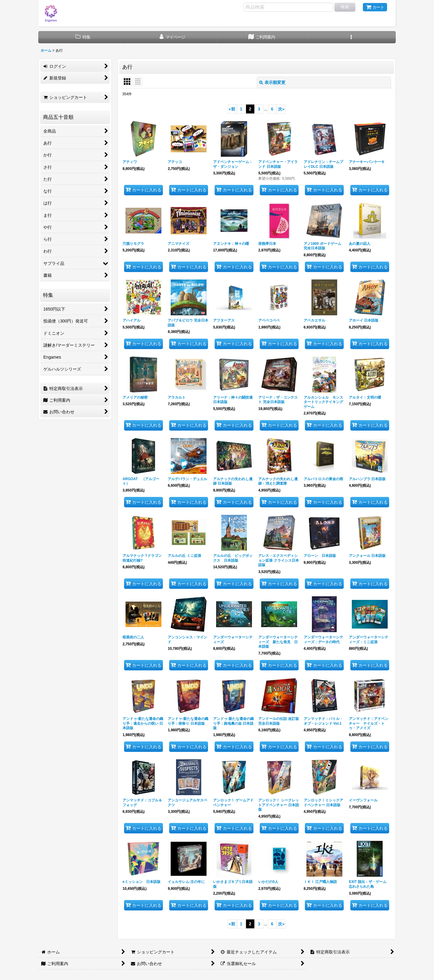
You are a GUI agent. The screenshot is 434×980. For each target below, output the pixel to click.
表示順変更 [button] (272, 82)
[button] (351, 37)
